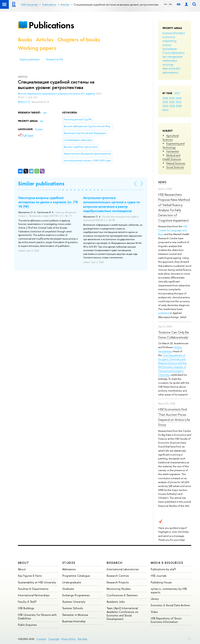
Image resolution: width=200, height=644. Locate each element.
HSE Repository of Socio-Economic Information (167, 620)
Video (154, 612)
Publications (51, 25)
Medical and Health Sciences (172, 157)
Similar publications (41, 184)
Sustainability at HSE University (37, 582)
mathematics (170, 60)
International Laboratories (123, 569)
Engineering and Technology (174, 145)
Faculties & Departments (33, 589)
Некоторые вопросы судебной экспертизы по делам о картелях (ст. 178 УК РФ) (48, 202)
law (164, 57)
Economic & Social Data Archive (170, 605)
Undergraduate (72, 582)
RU (166, 4)
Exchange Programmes (76, 595)
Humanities (173, 151)
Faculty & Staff (27, 602)
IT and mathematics (173, 53)
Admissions (69, 569)
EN (170, 4)
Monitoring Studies (119, 589)
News (162, 182)
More (166, 110)
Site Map (82, 639)
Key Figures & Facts (30, 576)
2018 (179, 106)
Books (25, 40)
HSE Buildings (26, 608)
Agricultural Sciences (171, 137)
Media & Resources (167, 563)
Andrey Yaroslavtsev (170, 349)
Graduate (68, 589)
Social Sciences (175, 167)
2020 (165, 106)
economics (169, 37)
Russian (39, 129)
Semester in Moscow (75, 615)
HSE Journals (159, 576)
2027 (177, 93)
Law (45, 113)
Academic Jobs (116, 602)
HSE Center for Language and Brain (173, 230)
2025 (172, 98)
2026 (165, 98)
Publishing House (161, 582)
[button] (59, 190)
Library (155, 599)
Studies (69, 563)
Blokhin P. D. (24, 102)
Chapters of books (79, 40)
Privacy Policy (68, 639)
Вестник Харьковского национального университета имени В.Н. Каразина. (57, 94)
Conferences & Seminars (122, 595)
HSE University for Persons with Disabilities (37, 617)
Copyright (54, 639)
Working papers (37, 48)
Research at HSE (55, 59)
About (23, 563)
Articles (45, 40)
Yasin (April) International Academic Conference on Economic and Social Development (122, 613)
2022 (172, 102)
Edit (189, 638)
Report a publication (30, 59)
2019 (172, 106)
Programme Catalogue (76, 576)
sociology (168, 64)
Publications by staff (163, 569)
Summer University (74, 602)
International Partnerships (34, 595)
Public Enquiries (27, 625)
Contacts (41, 639)
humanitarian (170, 49)
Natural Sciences (176, 163)
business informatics (174, 33)
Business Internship (74, 621)
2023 (165, 102)
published (164, 313)
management (175, 57)
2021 (179, 102)
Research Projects (118, 582)
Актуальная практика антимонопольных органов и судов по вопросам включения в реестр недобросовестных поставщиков (112, 204)
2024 (179, 98)
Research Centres (118, 576)
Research (115, 563)
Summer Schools (73, 608)
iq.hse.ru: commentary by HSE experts (169, 591)
